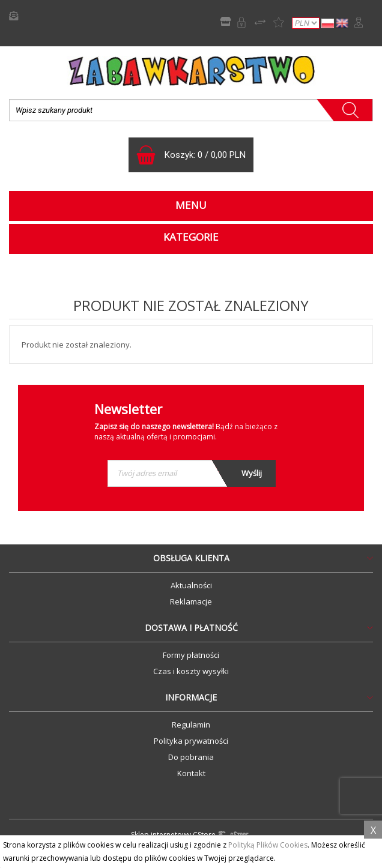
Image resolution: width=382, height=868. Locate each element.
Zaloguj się (359, 22)
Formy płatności (191, 655)
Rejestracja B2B (241, 22)
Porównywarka (260, 22)
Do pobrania (191, 757)
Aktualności (191, 585)
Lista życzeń (279, 22)
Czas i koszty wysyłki (191, 671)
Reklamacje (191, 601)
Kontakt (191, 773)
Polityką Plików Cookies (268, 845)
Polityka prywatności (191, 741)
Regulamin (191, 725)
